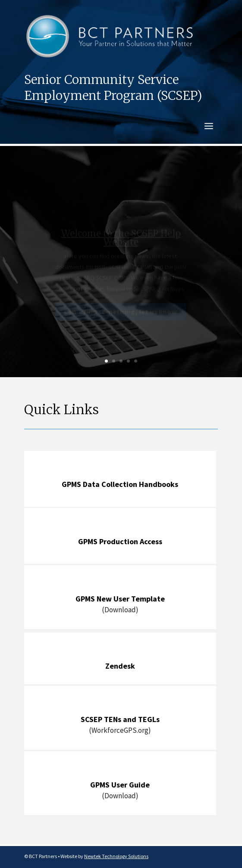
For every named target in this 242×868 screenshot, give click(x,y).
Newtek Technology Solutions (116, 856)
